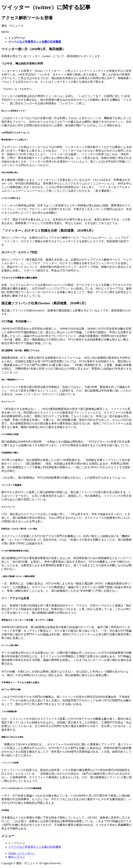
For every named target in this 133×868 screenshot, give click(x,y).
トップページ (17, 843)
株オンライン (17, 857)
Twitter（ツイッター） (22, 853)
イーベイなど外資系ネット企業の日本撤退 (35, 847)
